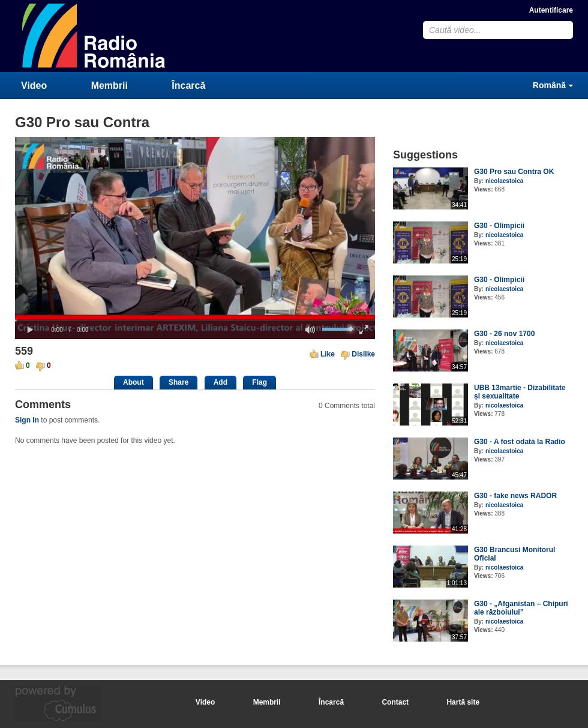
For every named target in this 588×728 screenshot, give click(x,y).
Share (178, 382)
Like (328, 354)
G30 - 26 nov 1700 (504, 334)
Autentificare (551, 10)
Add (220, 382)
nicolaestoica (504, 181)
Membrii (109, 86)
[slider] (195, 320)
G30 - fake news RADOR (515, 496)
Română (549, 85)
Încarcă (188, 86)
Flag (259, 382)
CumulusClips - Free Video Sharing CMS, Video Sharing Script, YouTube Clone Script (94, 36)
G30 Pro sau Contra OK (514, 172)
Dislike (363, 354)
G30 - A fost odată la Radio (520, 442)
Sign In (27, 420)
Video (34, 86)
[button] (30, 330)
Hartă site (463, 702)
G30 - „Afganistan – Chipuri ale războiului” (521, 608)
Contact (395, 702)
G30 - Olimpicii (499, 226)
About (133, 382)
